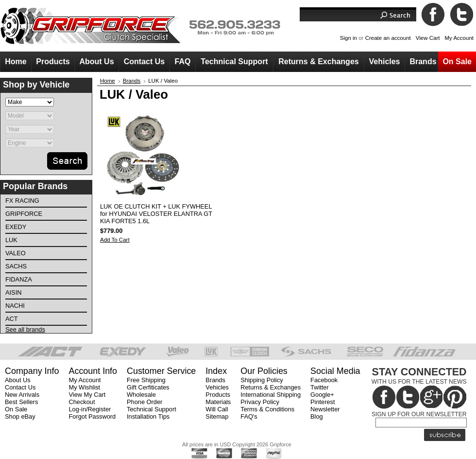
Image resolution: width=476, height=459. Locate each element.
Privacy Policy (260, 402)
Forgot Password (92, 416)
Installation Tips (148, 416)
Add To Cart (115, 240)
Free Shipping (146, 380)
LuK (11, 240)
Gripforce (24, 214)
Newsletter (325, 409)
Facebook (324, 380)
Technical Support (152, 409)
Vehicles (217, 387)
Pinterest (323, 402)
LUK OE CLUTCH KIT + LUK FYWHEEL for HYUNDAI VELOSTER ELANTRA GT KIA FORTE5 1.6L (156, 214)
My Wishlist (84, 387)
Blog (317, 416)
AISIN (13, 292)
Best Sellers (21, 402)
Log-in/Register (90, 409)
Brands (132, 81)
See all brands (25, 329)
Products (218, 395)
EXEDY (16, 227)
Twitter (320, 387)
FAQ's (249, 416)
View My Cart (87, 395)
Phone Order (144, 402)
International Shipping (271, 395)
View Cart (428, 38)
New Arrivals (22, 395)
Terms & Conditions (267, 409)
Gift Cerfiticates (148, 387)
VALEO (16, 253)
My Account (459, 38)
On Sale (16, 409)
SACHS (16, 266)
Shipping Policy (262, 380)
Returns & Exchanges (271, 387)
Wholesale (141, 395)
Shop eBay (20, 416)
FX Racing (22, 201)
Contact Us (20, 387)
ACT (12, 319)
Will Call (217, 409)
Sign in (348, 38)
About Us (18, 380)
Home (108, 81)
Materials (218, 402)
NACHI (15, 306)
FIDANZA (19, 279)
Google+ (322, 395)
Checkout (82, 402)
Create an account (388, 38)
